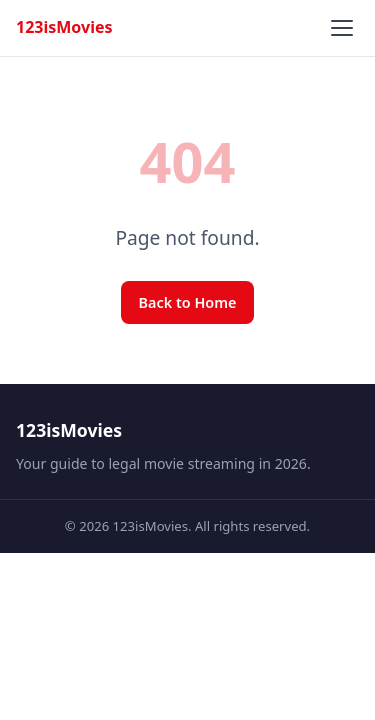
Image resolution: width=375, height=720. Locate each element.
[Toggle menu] (342, 28)
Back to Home (188, 302)
